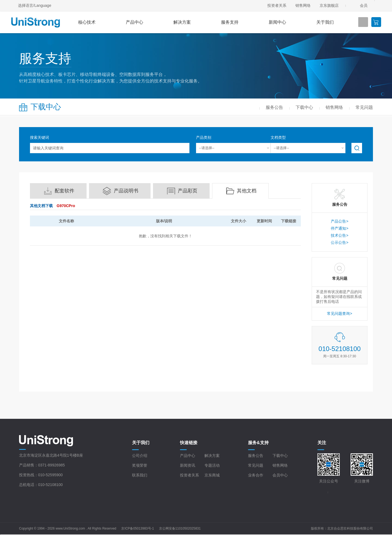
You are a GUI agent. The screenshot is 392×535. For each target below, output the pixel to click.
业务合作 (256, 475)
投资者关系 (277, 5)
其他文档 (247, 191)
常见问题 (256, 465)
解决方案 (182, 22)
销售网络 (303, 5)
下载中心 (280, 456)
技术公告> (339, 235)
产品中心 (134, 22)
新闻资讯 (188, 465)
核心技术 (87, 22)
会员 (364, 5)
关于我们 (325, 22)
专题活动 (212, 465)
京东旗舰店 (329, 5)
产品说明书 (126, 191)
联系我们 (140, 475)
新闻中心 (277, 22)
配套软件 (65, 191)
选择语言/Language (35, 5)
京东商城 (212, 475)
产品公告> (339, 221)
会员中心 (280, 475)
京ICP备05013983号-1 (137, 528)
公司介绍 (140, 456)
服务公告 (256, 456)
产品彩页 (188, 191)
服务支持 (230, 22)
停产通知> (339, 228)
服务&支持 (258, 443)
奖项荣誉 (140, 465)
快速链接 (189, 443)
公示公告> (339, 242)
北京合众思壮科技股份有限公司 (350, 528)
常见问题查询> (339, 313)
